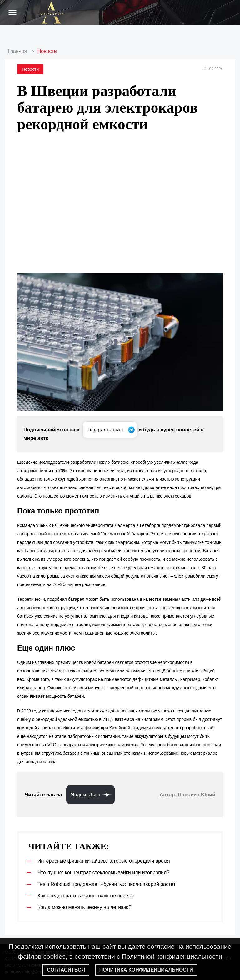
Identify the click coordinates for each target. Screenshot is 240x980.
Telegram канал (106, 430)
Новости (47, 51)
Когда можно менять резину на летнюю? (84, 907)
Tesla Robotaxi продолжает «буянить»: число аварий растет (107, 884)
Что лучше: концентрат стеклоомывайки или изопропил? (103, 873)
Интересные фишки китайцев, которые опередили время (104, 861)
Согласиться (66, 970)
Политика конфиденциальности (146, 970)
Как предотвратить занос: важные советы (86, 896)
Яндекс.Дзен (85, 795)
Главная (17, 51)
